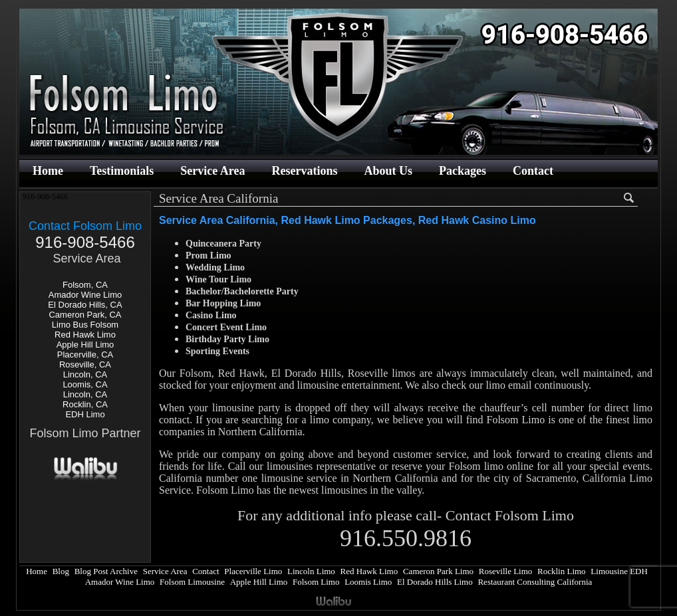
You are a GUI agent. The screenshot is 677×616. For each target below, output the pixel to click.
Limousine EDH (619, 571)
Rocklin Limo (562, 571)
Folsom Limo (316, 582)
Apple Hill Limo (85, 345)
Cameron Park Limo (438, 571)
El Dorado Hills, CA (85, 305)
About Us (388, 171)
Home (48, 171)
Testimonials (122, 171)
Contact (533, 171)
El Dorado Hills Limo (435, 582)
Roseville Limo (506, 571)
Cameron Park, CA (85, 315)
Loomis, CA (85, 384)
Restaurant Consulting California (535, 582)
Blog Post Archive (106, 571)
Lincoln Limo (311, 571)
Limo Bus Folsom (85, 325)
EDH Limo (85, 414)
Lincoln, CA (85, 374)
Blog (61, 571)
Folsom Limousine (192, 582)
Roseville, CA (85, 364)
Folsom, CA (85, 285)
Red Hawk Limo (85, 335)
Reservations (304, 171)
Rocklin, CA (85, 404)
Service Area (212, 171)
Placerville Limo (253, 571)
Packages (463, 171)
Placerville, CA (85, 355)
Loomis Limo (368, 582)
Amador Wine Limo (85, 295)
